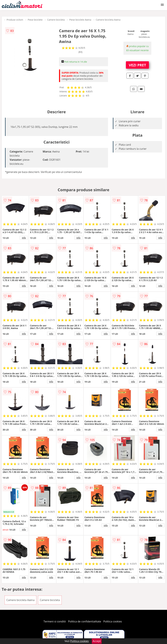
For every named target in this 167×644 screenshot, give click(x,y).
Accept (97, 641)
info (24, 238)
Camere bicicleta (56, 20)
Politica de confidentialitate (85, 621)
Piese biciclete (35, 20)
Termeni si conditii (55, 621)
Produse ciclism (15, 20)
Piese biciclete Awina (80, 20)
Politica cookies (113, 621)
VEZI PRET (137, 65)
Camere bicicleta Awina (108, 20)
